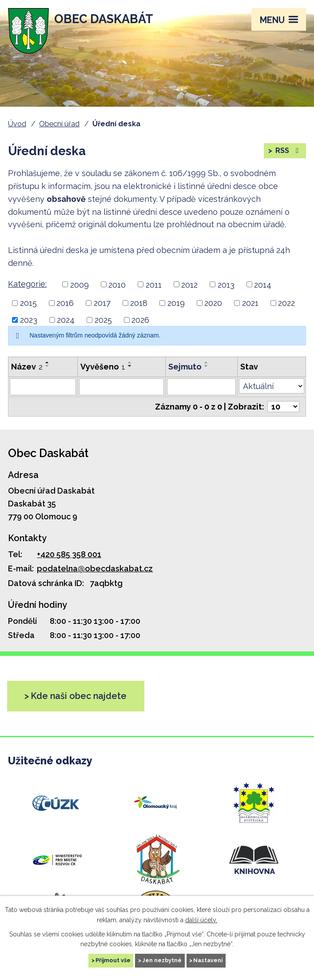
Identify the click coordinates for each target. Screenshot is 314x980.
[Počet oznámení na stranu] (283, 407)
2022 (286, 303)
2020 (213, 303)
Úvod (17, 124)
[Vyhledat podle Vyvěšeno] (122, 387)
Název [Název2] (27, 367)
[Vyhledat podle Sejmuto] (201, 387)
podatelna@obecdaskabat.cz (95, 568)
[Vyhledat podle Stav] (272, 386)
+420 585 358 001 (69, 554)
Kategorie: (27, 284)
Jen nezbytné (162, 960)
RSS (288, 151)
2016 (65, 303)
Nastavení (208, 960)
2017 (102, 303)
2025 (103, 320)
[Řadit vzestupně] (48, 362)
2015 (28, 303)
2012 (189, 284)
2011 (154, 284)
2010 (117, 284)
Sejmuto (185, 367)
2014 (263, 284)
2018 (139, 303)
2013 (226, 284)
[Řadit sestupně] (48, 366)
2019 (176, 303)
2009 (79, 284)
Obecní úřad (59, 124)
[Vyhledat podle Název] (43, 387)
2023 (29, 320)
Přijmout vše (113, 960)
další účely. (201, 920)
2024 (66, 320)
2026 (140, 320)
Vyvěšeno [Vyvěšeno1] (103, 367)
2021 (250, 303)
